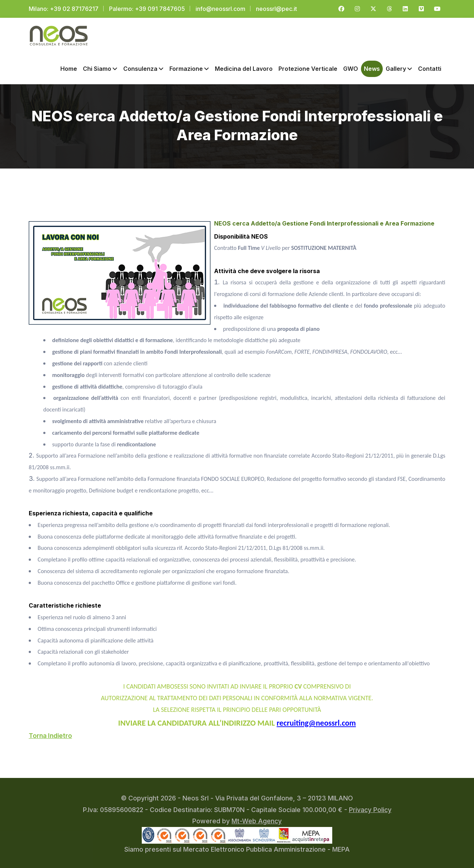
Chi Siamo (100, 67)
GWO (351, 67)
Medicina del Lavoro (244, 67)
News (372, 67)
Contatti (430, 67)
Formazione (189, 67)
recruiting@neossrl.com (316, 721)
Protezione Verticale (308, 67)
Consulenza (143, 67)
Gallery (399, 67)
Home (69, 67)
